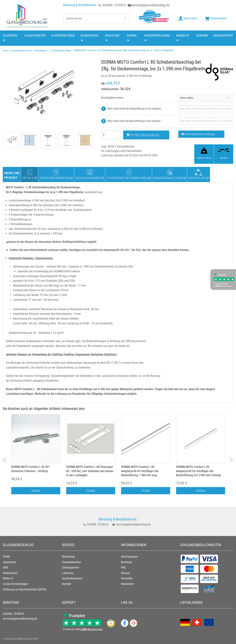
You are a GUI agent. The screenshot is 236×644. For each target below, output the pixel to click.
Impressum (9, 562)
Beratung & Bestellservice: (80, 5)
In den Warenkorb (143, 135)
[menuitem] (6, 50)
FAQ (123, 567)
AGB (5, 567)
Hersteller (127, 578)
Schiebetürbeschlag (61, 50)
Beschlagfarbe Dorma (112, 98)
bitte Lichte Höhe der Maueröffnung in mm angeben (134, 121)
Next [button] (229, 458)
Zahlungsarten (71, 567)
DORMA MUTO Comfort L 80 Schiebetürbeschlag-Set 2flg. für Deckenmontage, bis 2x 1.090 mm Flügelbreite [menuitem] (123, 50)
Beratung (126, 562)
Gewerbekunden (71, 562)
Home (6, 50)
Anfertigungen (129, 557)
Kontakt (67, 584)
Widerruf (8, 578)
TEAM (6, 557)
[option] (36, 456)
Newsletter (127, 584)
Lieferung (68, 573)
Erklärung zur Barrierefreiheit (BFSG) (25, 589)
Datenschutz (10, 573)
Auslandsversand (72, 578)
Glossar (125, 573)
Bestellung (68, 557)
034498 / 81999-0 (114, 5)
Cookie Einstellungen (15, 584)
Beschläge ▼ (42, 50)
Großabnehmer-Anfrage (198, 134)
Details (36, 491)
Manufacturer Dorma (22, 50)
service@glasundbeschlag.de (150, 5)
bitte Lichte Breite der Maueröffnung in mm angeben (134, 109)
